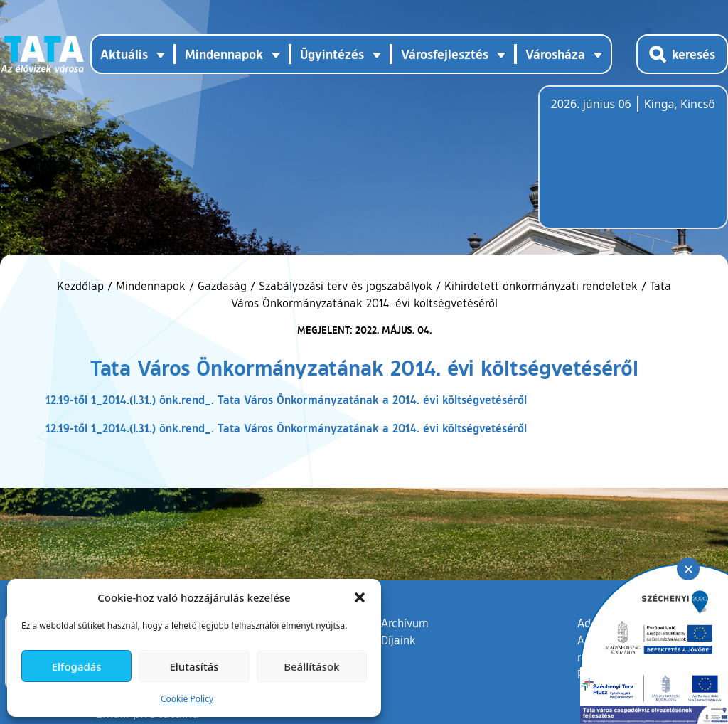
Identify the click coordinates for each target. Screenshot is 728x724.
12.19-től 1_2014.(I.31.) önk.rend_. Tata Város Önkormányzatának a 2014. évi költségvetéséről (286, 399)
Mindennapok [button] (224, 54)
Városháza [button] (555, 54)
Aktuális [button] (124, 54)
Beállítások (311, 666)
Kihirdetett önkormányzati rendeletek (541, 286)
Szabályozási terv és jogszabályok (346, 286)
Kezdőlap (82, 286)
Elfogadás (77, 666)
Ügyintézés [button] (332, 54)
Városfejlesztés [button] (445, 54)
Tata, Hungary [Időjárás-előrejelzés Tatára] (631, 166)
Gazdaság (222, 286)
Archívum (405, 622)
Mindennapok (151, 286)
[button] (360, 597)
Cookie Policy (187, 699)
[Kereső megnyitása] (682, 54)
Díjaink (398, 640)
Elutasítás (194, 666)
